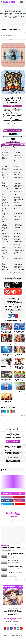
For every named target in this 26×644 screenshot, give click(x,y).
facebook (8, 501)
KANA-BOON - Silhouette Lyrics (19, 355)
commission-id (19, 494)
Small (8, 142)
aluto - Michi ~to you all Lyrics (7, 402)
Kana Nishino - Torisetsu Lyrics (15, 566)
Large (18, 142)
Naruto (13, 126)
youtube (20, 504)
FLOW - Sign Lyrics (19, 391)
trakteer (20, 497)
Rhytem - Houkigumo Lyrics (19, 343)
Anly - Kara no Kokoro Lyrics (7, 380)
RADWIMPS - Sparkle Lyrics (11, 548)
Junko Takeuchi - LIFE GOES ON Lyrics (7, 332)
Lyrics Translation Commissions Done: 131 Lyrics (13, 514)
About (6, 633)
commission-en (7, 494)
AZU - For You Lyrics (7, 391)
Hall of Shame (18, 633)
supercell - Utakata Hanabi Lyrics (7, 355)
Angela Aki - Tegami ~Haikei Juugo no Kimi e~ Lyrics (16, 554)
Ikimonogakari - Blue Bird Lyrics (19, 332)
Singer (8, 40)
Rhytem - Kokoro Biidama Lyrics (19, 380)
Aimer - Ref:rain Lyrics (13, 560)
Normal (13, 142)
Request (11, 633)
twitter (8, 504)
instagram (20, 501)
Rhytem (12, 40)
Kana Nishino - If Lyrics (7, 366)
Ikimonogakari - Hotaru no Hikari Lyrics (7, 343)
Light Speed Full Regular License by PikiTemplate (13, 619)
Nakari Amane (12, 428)
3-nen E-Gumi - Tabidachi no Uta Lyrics (15, 573)
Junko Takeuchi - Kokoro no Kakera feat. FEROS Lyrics (19, 368)
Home (3, 40)
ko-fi (8, 497)
